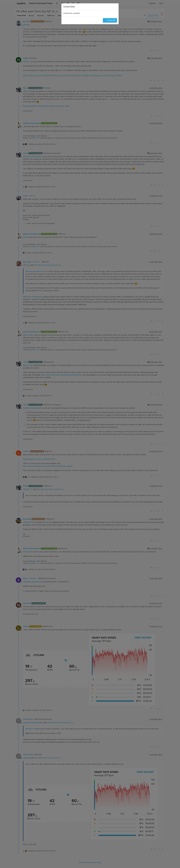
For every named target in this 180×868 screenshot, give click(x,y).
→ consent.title (110, 20)
